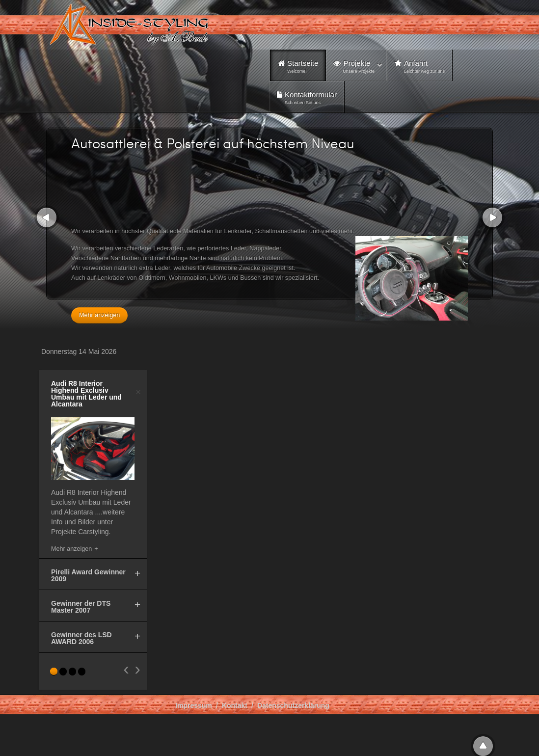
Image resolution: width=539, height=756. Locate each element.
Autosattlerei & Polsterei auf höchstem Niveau (213, 143)
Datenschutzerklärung (293, 705)
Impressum (194, 705)
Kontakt (235, 705)
